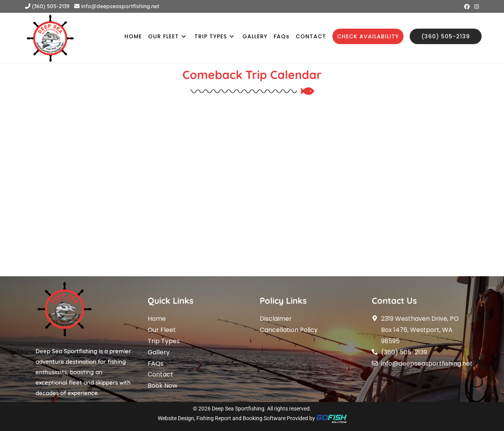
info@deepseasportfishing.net (117, 6)
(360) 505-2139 (47, 6)
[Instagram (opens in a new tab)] (475, 7)
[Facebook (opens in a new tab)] (467, 7)
